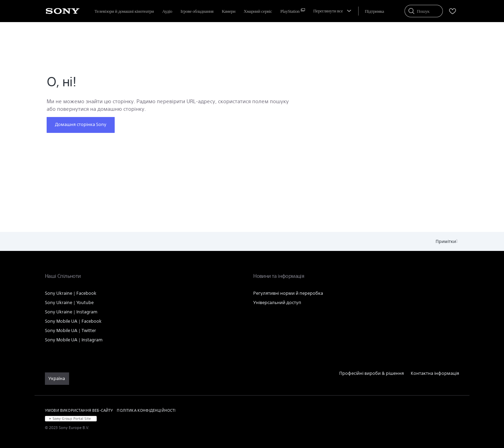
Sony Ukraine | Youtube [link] (69, 303)
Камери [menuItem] (229, 11)
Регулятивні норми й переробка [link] (288, 293)
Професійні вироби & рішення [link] (372, 373)
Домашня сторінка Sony (81, 124)
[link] (57, 379)
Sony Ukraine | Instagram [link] (71, 312)
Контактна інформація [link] (435, 373)
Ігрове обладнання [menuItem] (197, 11)
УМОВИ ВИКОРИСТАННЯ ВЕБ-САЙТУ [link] (79, 410)
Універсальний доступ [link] (277, 303)
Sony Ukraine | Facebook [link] (71, 293)
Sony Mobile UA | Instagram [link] (74, 340)
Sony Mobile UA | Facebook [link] (73, 321)
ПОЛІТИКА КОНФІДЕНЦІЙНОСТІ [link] (146, 410)
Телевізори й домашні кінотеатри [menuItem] (124, 11)
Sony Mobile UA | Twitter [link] (70, 330)
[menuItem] (258, 11)
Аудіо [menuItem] (167, 11)
